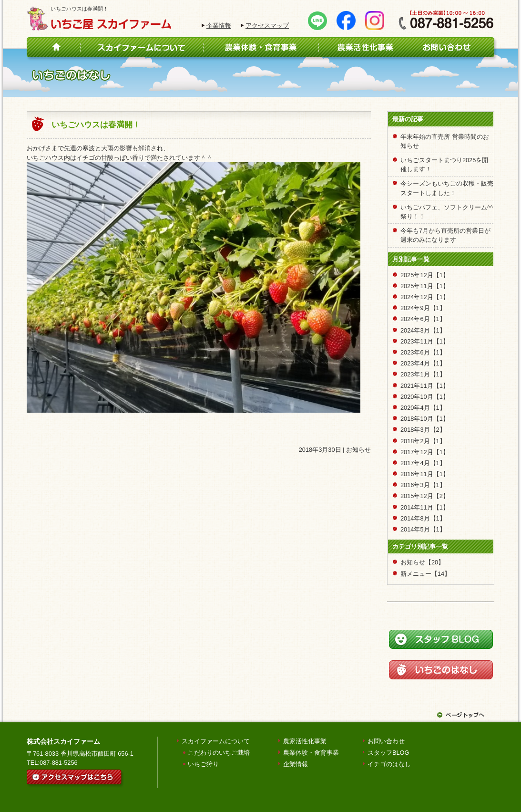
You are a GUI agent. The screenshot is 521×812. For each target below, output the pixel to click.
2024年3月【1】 (423, 330)
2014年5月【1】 (423, 529)
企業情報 (219, 26)
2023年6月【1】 (423, 352)
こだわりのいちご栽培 (219, 753)
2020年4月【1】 (423, 408)
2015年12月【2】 (425, 496)
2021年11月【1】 (425, 386)
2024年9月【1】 (423, 308)
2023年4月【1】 (423, 363)
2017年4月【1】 (423, 463)
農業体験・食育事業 (311, 753)
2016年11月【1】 (425, 474)
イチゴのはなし (389, 764)
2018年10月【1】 (425, 419)
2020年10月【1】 (425, 397)
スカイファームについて (216, 741)
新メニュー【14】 (425, 574)
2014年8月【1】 (423, 518)
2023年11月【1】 (425, 341)
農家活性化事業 (305, 741)
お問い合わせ (386, 741)
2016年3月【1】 (423, 485)
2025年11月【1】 (425, 286)
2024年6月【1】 (423, 319)
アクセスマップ (267, 26)
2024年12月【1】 (425, 297)
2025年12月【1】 (425, 275)
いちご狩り (203, 764)
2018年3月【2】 (423, 430)
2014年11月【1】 (425, 507)
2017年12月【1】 (425, 452)
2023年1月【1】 (423, 374)
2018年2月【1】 (423, 441)
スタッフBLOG (388, 753)
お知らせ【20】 (422, 562)
